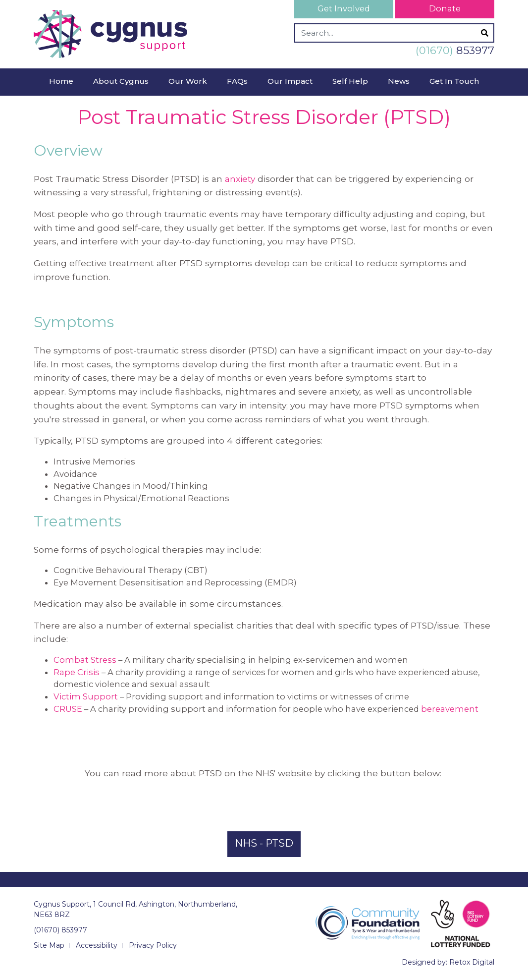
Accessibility (97, 945)
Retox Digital (472, 962)
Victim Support (86, 696)
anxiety (240, 179)
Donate (445, 8)
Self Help (350, 81)
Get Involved (344, 8)
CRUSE (68, 709)
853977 (455, 50)
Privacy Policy (153, 945)
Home (61, 81)
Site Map (49, 945)
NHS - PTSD (264, 843)
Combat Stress (85, 660)
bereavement (450, 709)
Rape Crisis (77, 672)
